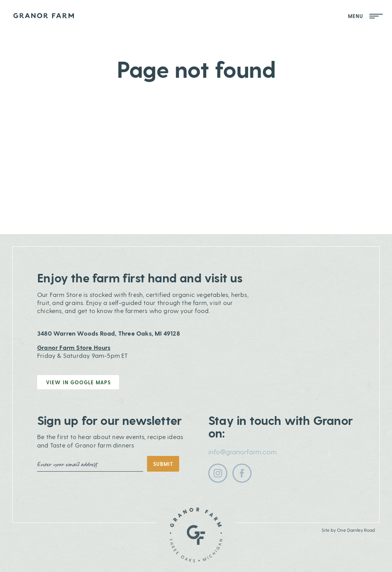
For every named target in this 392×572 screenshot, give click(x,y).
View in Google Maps (78, 382)
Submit (163, 464)
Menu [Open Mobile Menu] (366, 16)
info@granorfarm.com (243, 452)
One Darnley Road (356, 530)
